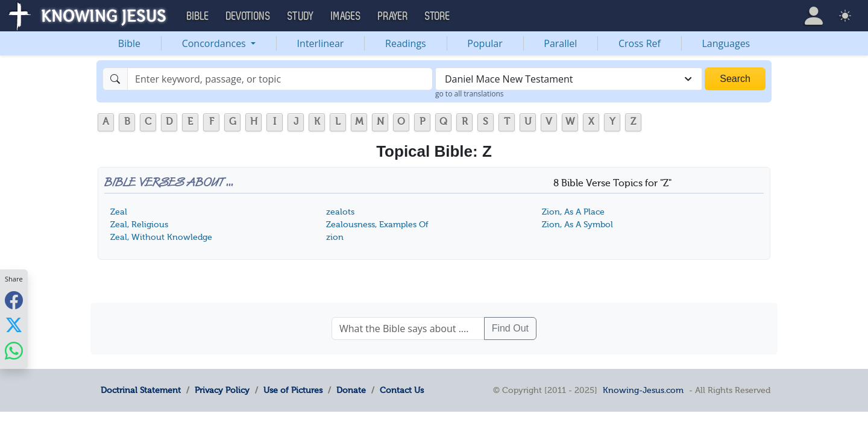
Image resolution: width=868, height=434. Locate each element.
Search (735, 79)
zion (335, 237)
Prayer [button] (393, 16)
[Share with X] (14, 325)
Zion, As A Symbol (577, 225)
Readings (406, 43)
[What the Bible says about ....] (408, 329)
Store (438, 16)
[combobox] (569, 79)
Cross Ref (640, 43)
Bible (129, 43)
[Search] (280, 79)
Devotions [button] (248, 16)
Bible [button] (198, 16)
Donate (351, 390)
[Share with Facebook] (14, 300)
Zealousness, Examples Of (377, 225)
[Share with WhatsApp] (14, 351)
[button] (814, 16)
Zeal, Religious (139, 225)
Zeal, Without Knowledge (161, 237)
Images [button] (346, 16)
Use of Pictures (293, 390)
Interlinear (321, 43)
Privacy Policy (222, 390)
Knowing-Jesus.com (643, 390)
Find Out (510, 328)
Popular (485, 43)
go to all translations (470, 94)
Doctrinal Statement (141, 390)
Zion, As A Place (573, 212)
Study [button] (301, 16)
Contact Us (402, 390)
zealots (340, 212)
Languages (726, 43)
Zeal (119, 212)
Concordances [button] (215, 43)
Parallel (560, 43)
